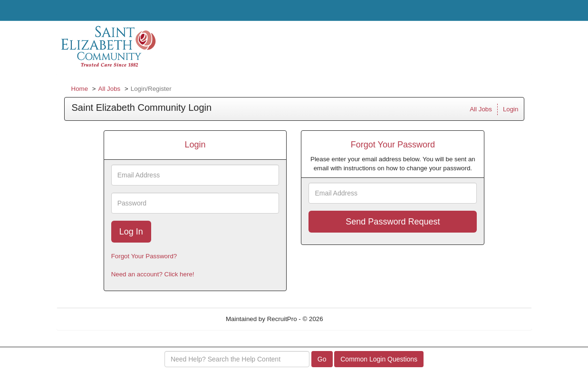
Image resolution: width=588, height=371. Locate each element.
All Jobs (110, 89)
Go (322, 359)
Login (511, 109)
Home (80, 89)
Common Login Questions (379, 359)
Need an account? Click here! (153, 274)
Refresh (351, 319)
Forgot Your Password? (144, 256)
